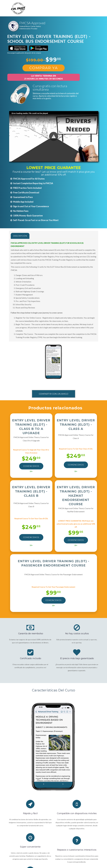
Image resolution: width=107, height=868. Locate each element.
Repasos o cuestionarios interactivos (77, 850)
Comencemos (31, 466)
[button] (54, 136)
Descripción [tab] (20, 236)
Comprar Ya (44, 68)
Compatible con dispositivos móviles (77, 813)
